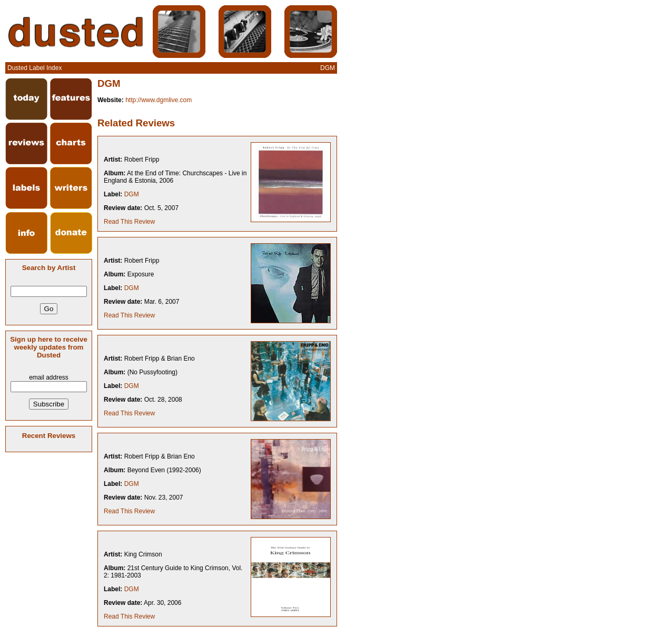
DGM (132, 194)
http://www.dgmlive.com (159, 100)
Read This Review (129, 222)
